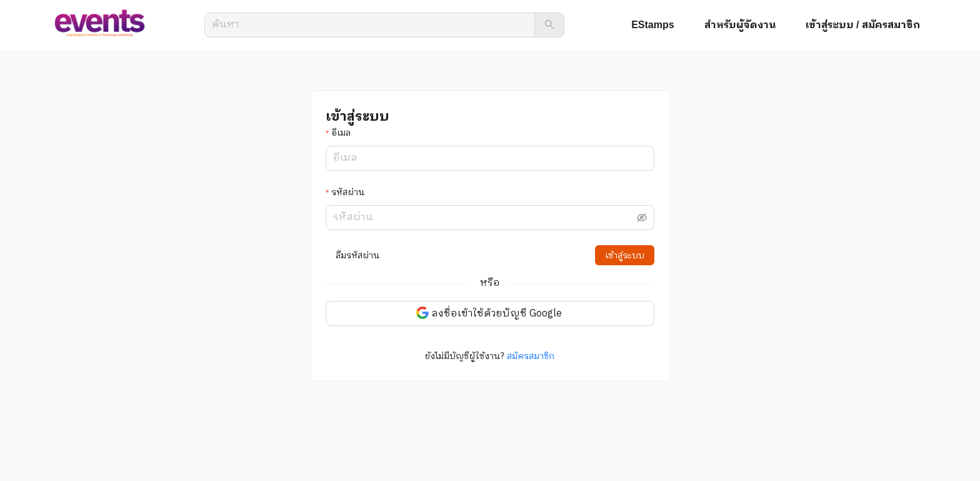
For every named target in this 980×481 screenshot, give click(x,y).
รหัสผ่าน (348, 193)
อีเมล (341, 133)
